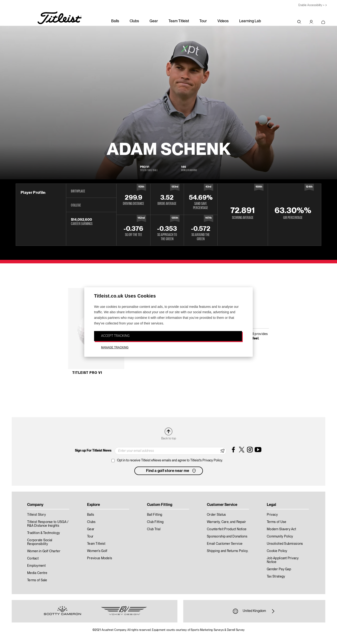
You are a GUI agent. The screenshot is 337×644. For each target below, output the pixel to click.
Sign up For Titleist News (93, 451)
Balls (115, 21)
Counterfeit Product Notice (227, 529)
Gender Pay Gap (279, 569)
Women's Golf (97, 551)
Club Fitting (155, 522)
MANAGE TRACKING (115, 348)
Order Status (216, 515)
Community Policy (280, 537)
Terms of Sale (37, 580)
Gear (154, 21)
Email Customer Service (225, 544)
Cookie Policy (277, 551)
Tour (203, 21)
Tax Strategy (276, 577)
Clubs (134, 21)
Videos (223, 21)
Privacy (272, 515)
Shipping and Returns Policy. (228, 551)
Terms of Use (277, 522)
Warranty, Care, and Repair (226, 522)
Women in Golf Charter (44, 551)
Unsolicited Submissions (285, 544)
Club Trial (154, 529)
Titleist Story (37, 515)
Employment (36, 566)
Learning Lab (250, 21)
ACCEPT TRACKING (115, 336)
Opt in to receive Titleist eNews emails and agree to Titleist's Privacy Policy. (170, 460)
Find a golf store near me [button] (171, 471)
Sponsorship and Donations (227, 537)
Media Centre (37, 573)
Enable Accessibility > (311, 5)
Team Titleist (179, 21)
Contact (33, 559)
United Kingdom (254, 611)
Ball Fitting (155, 515)
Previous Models (100, 558)
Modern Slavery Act (281, 529)
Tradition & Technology (44, 533)
